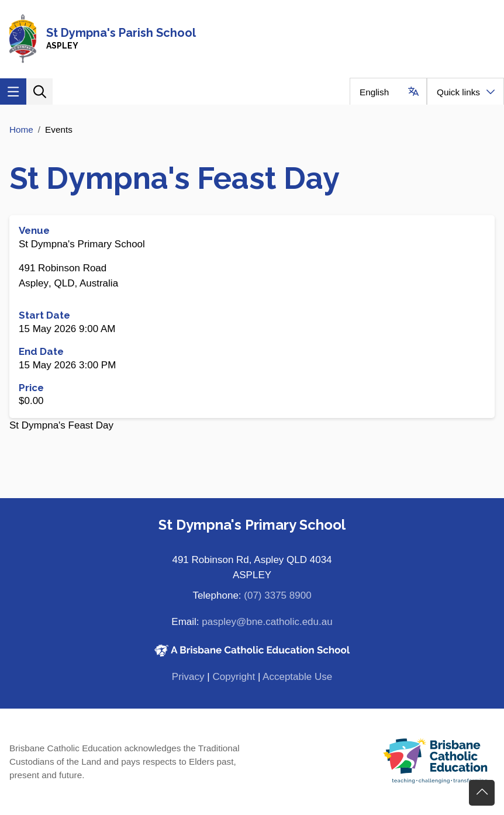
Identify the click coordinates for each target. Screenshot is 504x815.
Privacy (188, 677)
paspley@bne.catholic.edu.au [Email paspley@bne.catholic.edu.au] (267, 622)
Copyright (234, 677)
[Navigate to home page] (252, 39)
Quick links (458, 92)
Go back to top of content (482, 793)
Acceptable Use (297, 677)
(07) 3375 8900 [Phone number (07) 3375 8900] (277, 595)
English (374, 92)
